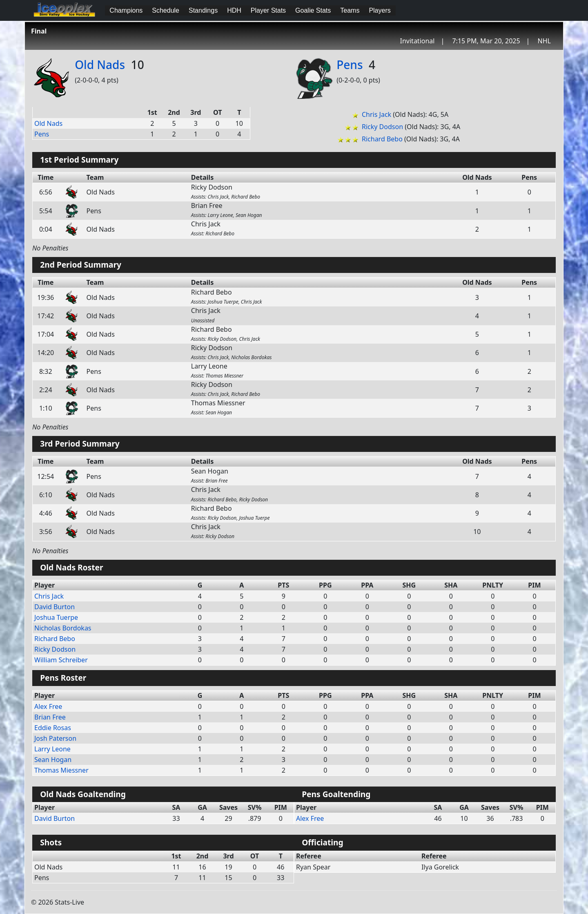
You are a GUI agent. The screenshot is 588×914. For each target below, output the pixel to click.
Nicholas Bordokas (63, 628)
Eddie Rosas (53, 728)
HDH (234, 10)
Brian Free (50, 717)
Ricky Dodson (382, 127)
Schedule (166, 10)
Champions (126, 10)
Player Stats (268, 10)
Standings (203, 10)
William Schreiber (61, 660)
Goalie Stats (313, 10)
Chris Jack (376, 114)
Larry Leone (52, 749)
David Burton (55, 607)
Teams (350, 10)
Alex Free (48, 706)
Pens (350, 65)
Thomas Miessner (61, 770)
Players (380, 10)
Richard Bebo (382, 139)
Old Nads (100, 65)
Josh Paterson (55, 738)
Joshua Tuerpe (56, 617)
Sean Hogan (53, 760)
